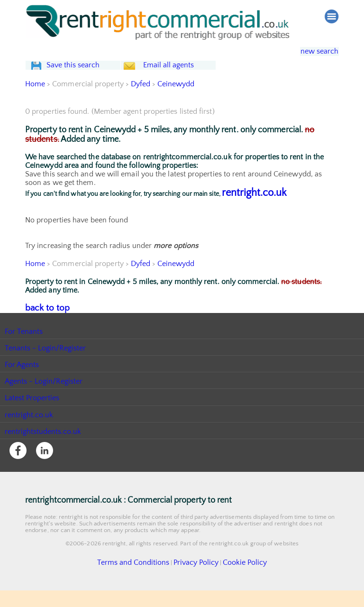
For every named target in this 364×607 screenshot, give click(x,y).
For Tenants (24, 349)
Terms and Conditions (141, 580)
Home (35, 103)
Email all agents (186, 75)
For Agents (22, 383)
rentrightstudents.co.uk (43, 450)
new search (313, 51)
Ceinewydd (177, 103)
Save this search (82, 75)
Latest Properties (32, 416)
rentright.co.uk (254, 212)
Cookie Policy (234, 580)
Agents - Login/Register (44, 399)
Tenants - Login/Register (46, 366)
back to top (44, 326)
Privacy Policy (193, 580)
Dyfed (141, 103)
